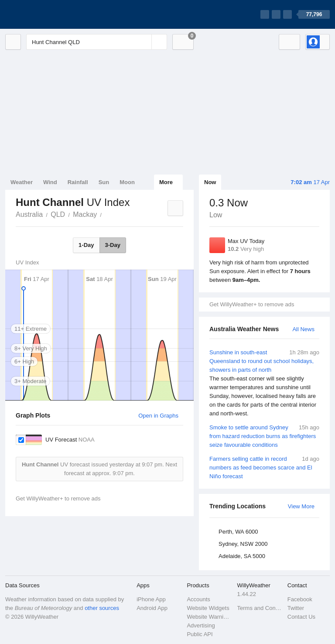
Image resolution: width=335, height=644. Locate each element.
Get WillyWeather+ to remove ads (252, 304)
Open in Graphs (158, 416)
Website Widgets (208, 608)
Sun (104, 182)
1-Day (86, 245)
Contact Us (301, 617)
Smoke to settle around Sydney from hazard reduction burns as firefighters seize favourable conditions (264, 436)
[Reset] (144, 42)
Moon (127, 182)
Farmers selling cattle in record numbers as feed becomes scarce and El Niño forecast (264, 467)
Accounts (198, 599)
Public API (200, 634)
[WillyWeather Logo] (46, 14)
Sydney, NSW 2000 (243, 544)
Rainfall (78, 182)
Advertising (201, 625)
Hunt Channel (106, 214)
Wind (50, 182)
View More (301, 506)
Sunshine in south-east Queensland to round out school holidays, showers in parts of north (264, 383)
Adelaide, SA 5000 (242, 556)
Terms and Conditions (260, 608)
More (166, 182)
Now (210, 182)
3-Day (113, 245)
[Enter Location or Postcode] (97, 42)
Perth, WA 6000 (238, 532)
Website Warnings (209, 617)
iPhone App (151, 599)
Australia (29, 214)
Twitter (296, 608)
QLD (58, 214)
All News (303, 329)
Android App (152, 608)
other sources (102, 608)
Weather (22, 182)
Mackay (85, 214)
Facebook (300, 599)
